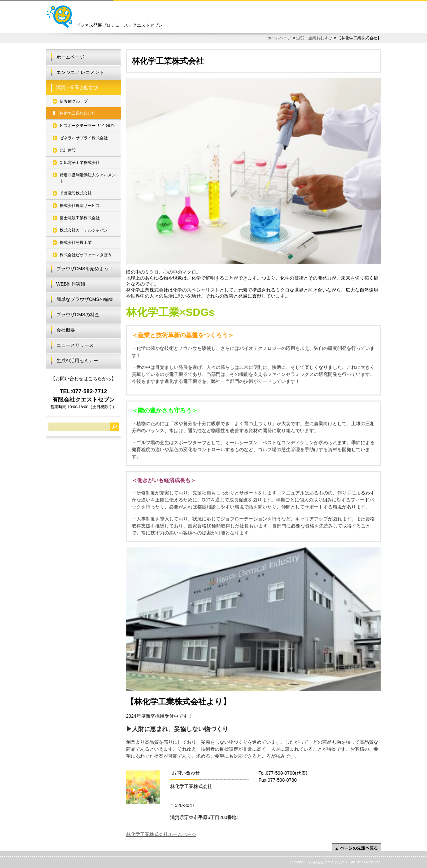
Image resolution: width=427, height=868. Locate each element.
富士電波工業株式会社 (80, 218)
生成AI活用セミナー (77, 361)
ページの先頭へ (357, 847)
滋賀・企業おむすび (314, 38)
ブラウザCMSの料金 (78, 315)
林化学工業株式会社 (77, 113)
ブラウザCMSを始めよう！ (85, 269)
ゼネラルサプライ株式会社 (84, 138)
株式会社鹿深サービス (80, 206)
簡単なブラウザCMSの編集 (85, 299)
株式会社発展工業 (76, 243)
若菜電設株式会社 (76, 193)
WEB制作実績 (71, 284)
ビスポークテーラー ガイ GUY (87, 126)
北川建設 (68, 150)
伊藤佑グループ (74, 101)
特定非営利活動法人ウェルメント (88, 178)
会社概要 (66, 330)
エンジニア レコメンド (80, 72)
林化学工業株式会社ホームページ (161, 834)
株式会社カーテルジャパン (84, 230)
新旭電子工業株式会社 (80, 163)
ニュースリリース (75, 345)
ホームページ (279, 38)
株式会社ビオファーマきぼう (86, 255)
